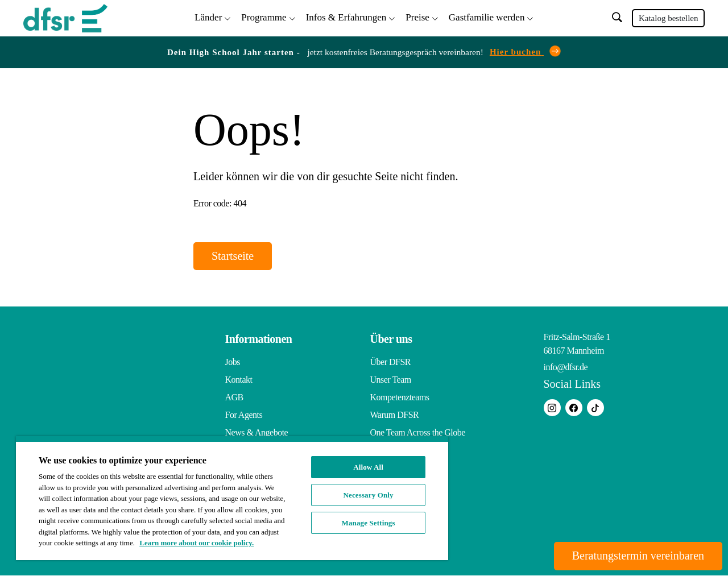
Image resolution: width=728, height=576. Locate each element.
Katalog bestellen (669, 18)
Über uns (391, 339)
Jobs (233, 362)
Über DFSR (391, 362)
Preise (417, 17)
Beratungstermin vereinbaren (638, 556)
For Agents (244, 415)
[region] (232, 498)
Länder (208, 17)
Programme (264, 17)
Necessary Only (369, 495)
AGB (234, 398)
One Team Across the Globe (418, 433)
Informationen (259, 339)
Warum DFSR (395, 415)
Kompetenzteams (400, 398)
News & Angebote (257, 433)
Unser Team (391, 380)
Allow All (368, 467)
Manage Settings (369, 523)
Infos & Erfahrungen (346, 17)
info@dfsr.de (566, 368)
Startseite (233, 256)
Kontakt (239, 380)
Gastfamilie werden (487, 17)
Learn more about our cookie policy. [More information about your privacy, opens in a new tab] (197, 543)
